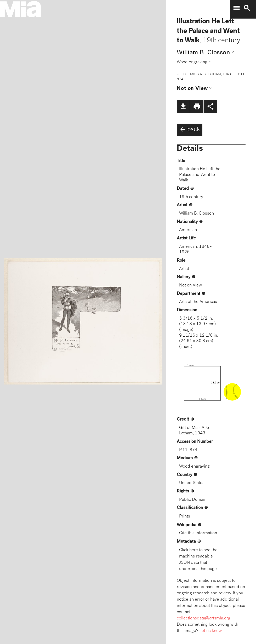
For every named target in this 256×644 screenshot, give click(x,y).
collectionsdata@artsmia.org (204, 619)
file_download (183, 106)
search (247, 8)
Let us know (211, 631)
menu (236, 8)
